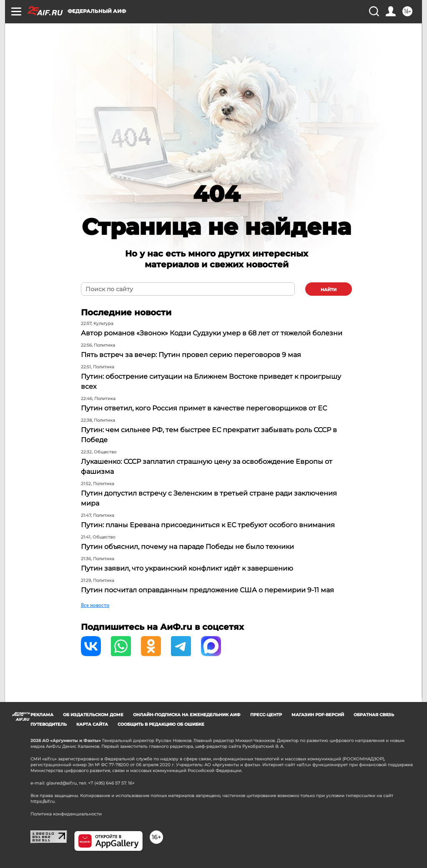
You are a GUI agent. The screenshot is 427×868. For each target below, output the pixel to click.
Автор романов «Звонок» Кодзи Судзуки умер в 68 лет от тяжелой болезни (212, 333)
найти (329, 290)
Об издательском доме (93, 715)
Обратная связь (374, 715)
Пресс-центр (266, 715)
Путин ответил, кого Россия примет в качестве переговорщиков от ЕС (204, 408)
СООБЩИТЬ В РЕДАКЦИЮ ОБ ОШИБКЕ (161, 724)
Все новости (95, 605)
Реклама (42, 715)
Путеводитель (49, 724)
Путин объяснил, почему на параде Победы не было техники (187, 547)
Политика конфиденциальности (66, 814)
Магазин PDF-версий (318, 715)
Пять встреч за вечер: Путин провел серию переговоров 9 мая (191, 355)
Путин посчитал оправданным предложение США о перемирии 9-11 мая (207, 590)
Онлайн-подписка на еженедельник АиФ (187, 715)
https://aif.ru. (43, 801)
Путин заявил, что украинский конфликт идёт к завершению (187, 568)
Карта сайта (92, 724)
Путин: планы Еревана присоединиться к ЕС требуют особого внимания (208, 525)
